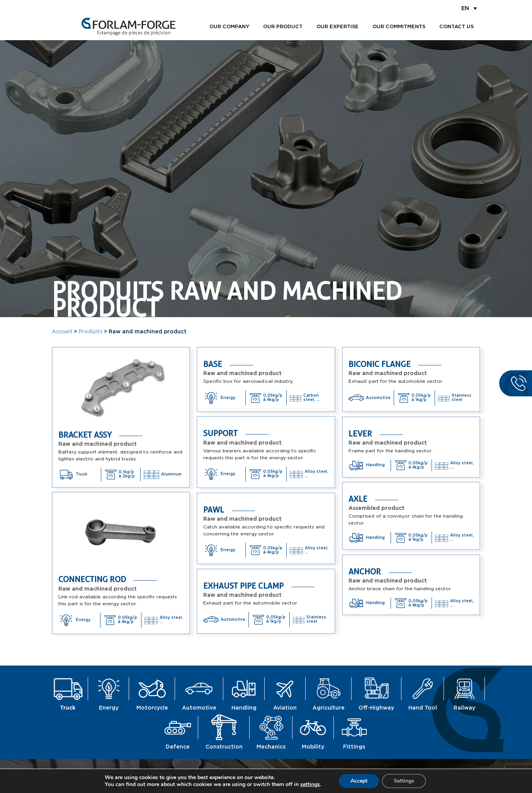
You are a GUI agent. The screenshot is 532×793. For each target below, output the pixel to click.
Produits (90, 332)
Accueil (62, 332)
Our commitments (399, 27)
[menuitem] (469, 8)
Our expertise (337, 27)
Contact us (456, 27)
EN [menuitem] (465, 8)
